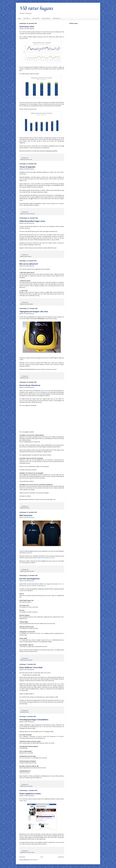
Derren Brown (37, 392)
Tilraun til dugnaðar (28, 167)
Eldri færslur (61, 857)
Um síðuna (27, 18)
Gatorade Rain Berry (25, 773)
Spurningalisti (30, 660)
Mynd (33, 571)
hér (33, 694)
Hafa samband (46, 18)
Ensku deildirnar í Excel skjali (31, 668)
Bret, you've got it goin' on (26, 758)
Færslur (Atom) (34, 860)
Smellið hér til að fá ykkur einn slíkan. (46, 558)
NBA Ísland (29, 553)
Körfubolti (29, 571)
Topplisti (31, 304)
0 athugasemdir (25, 158)
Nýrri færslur (22, 857)
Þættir (28, 508)
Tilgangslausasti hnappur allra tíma (34, 312)
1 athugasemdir (25, 851)
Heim (19, 18)
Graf (31, 160)
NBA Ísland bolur (26, 516)
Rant (28, 378)
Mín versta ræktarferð (29, 264)
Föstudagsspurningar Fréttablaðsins (34, 720)
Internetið (29, 853)
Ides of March (32, 184)
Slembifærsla (57, 18)
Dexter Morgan (47, 391)
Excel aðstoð (36, 18)
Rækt (28, 304)
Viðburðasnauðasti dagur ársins (32, 221)
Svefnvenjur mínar (27, 27)
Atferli (28, 160)
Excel (28, 712)
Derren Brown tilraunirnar (30, 385)
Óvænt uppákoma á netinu (30, 794)
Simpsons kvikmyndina (40, 235)
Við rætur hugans (36, 9)
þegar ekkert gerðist (59, 172)
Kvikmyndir (32, 214)
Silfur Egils (52, 776)
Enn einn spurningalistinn (30, 579)
